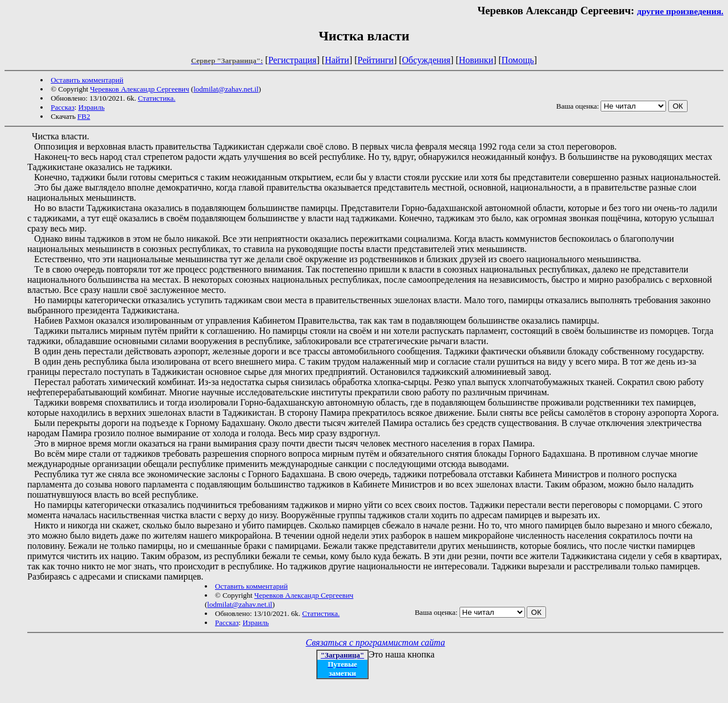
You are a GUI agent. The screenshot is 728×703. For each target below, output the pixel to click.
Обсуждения (426, 60)
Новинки (476, 60)
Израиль (92, 107)
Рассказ (63, 107)
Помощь (518, 60)
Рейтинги (376, 60)
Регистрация (293, 60)
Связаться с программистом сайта (376, 642)
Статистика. (156, 98)
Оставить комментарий (87, 80)
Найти (337, 60)
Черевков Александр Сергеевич (139, 89)
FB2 (84, 116)
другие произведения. (680, 11)
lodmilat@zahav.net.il (226, 89)
